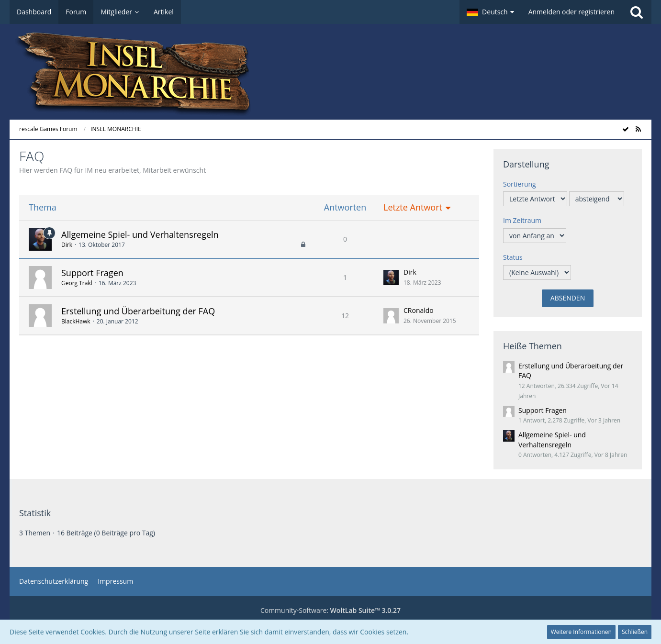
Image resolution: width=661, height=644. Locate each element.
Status (513, 257)
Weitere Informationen (581, 632)
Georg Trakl (77, 283)
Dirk (67, 245)
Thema (43, 207)
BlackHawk (76, 321)
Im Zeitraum (522, 220)
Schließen (635, 632)
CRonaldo (419, 310)
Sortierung (520, 184)
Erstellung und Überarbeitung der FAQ (138, 311)
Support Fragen (92, 273)
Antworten (345, 207)
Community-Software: (330, 610)
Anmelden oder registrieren (571, 12)
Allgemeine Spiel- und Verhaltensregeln (140, 234)
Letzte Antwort (413, 207)
